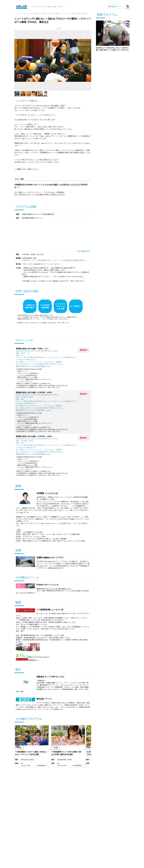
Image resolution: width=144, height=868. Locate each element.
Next (88, 60)
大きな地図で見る (84, 251)
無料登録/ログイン (115, 6)
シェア (58, 28)
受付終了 (84, 350)
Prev (18, 60)
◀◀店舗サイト (27, 660)
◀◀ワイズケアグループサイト (33, 657)
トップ (17, 13)
